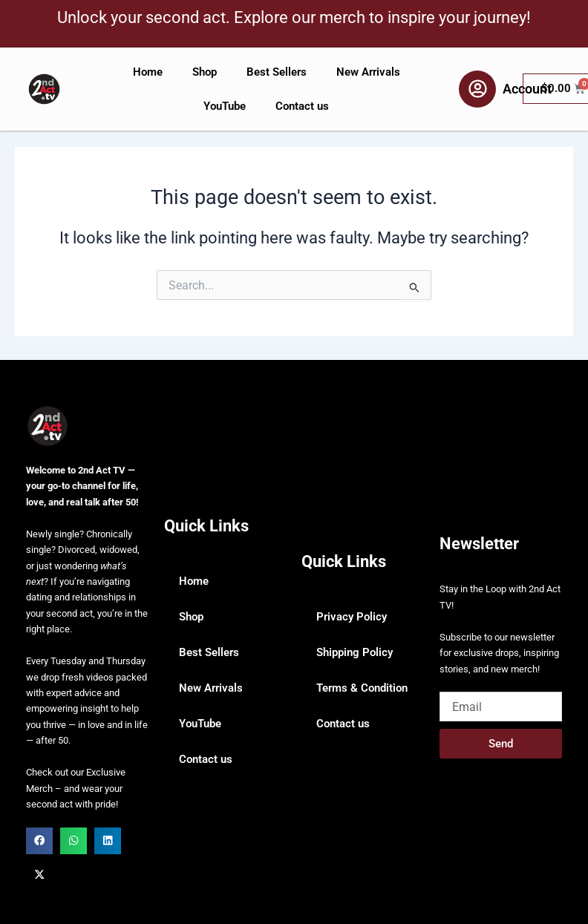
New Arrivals (368, 72)
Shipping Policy (355, 652)
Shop (205, 72)
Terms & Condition (362, 688)
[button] (39, 841)
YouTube (225, 106)
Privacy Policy (352, 617)
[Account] (477, 89)
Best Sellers (277, 72)
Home (148, 72)
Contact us (302, 106)
